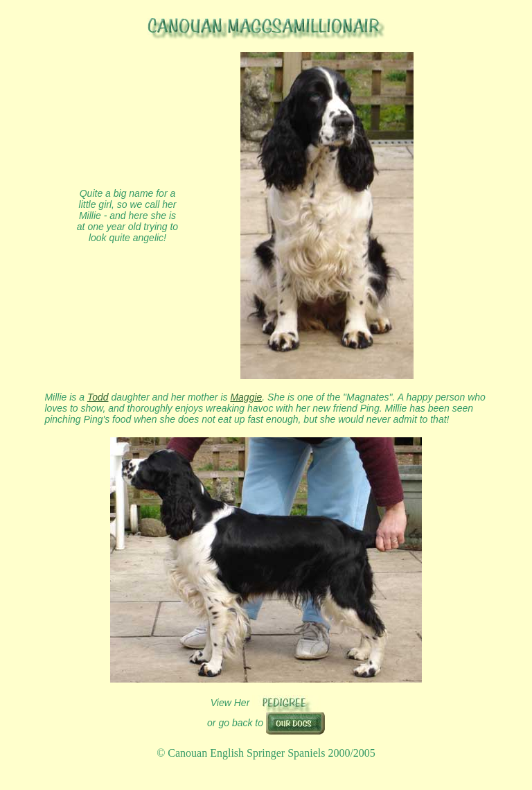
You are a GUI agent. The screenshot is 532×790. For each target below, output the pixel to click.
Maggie (246, 397)
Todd (98, 397)
